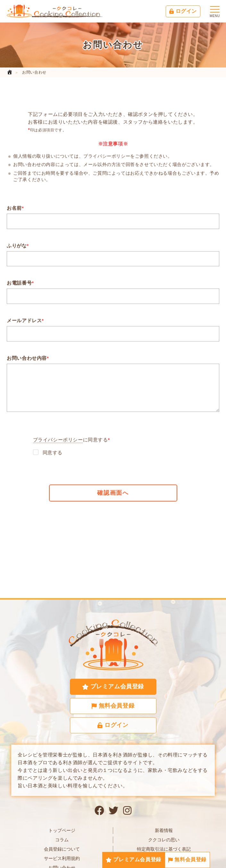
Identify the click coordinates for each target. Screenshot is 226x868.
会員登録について (62, 849)
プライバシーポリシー (58, 441)
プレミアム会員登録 (134, 859)
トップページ (62, 830)
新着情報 (164, 830)
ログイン (183, 11)
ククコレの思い (164, 840)
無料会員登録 (187, 859)
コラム (62, 840)
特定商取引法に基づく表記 (164, 849)
